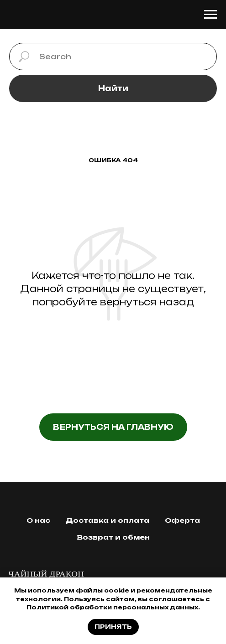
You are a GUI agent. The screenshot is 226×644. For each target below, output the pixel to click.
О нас (38, 520)
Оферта (182, 520)
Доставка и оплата (108, 520)
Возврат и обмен (113, 537)
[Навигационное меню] (210, 15)
